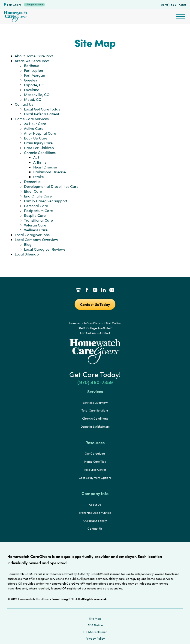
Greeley (31, 80)
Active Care (34, 128)
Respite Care (35, 215)
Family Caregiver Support (46, 201)
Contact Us (24, 104)
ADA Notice (95, 625)
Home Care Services (32, 119)
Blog (28, 244)
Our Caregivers (95, 453)
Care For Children (39, 148)
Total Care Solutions (95, 410)
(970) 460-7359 (174, 4)
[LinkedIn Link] (103, 290)
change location (34, 4)
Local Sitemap (27, 254)
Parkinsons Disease (50, 172)
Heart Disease (45, 167)
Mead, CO (33, 99)
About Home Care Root (34, 56)
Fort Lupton (33, 70)
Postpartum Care (38, 210)
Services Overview (95, 403)
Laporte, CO (34, 85)
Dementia (32, 181)
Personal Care (36, 206)
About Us (95, 505)
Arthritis (40, 162)
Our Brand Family (95, 521)
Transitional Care (38, 220)
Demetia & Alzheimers (95, 426)
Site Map (95, 618)
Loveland (32, 90)
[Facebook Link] (87, 290)
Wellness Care (36, 230)
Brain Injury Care (38, 143)
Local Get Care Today (42, 109)
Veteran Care (35, 225)
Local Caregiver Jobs (32, 235)
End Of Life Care (38, 196)
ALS (36, 157)
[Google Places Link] (78, 290)
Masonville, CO (37, 94)
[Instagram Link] (112, 290)
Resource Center (95, 470)
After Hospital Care (40, 133)
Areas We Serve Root (32, 61)
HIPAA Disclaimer (95, 632)
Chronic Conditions (40, 152)
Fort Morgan (35, 75)
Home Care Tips (95, 461)
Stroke (39, 177)
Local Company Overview (36, 239)
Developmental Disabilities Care (51, 186)
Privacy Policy (95, 638)
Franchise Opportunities (95, 513)
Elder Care (33, 191)
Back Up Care (36, 138)
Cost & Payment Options (95, 478)
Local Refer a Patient (42, 114)
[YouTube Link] (95, 290)
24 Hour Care (35, 123)
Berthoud (32, 65)
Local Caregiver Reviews (45, 249)
